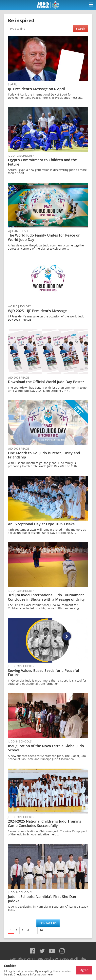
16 (41, 930)
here (50, 974)
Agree (84, 970)
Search (81, 29)
